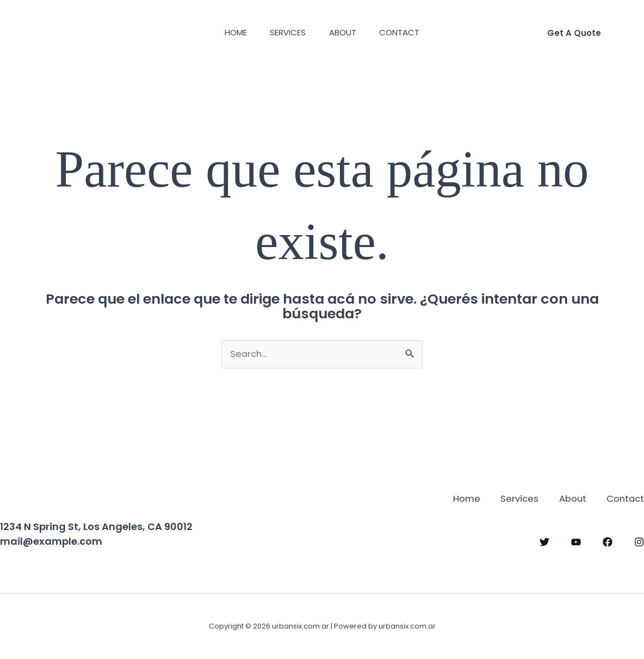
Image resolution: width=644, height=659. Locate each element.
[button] (574, 33)
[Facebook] (608, 541)
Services (286, 32)
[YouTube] (576, 541)
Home (230, 32)
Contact (406, 32)
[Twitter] (544, 541)
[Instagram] (639, 541)
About (345, 32)
